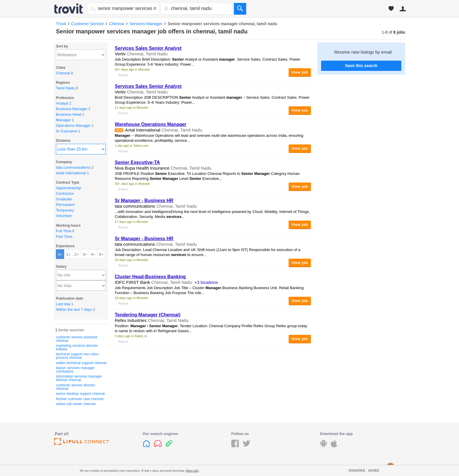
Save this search (361, 66)
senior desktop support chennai (80, 394)
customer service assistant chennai (77, 339)
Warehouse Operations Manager (151, 124)
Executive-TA (137, 162)
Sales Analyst (148, 48)
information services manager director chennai (79, 378)
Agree (374, 470)
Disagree (357, 470)
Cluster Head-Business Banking (150, 277)
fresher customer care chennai (80, 399)
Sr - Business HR (144, 201)
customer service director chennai (76, 387)
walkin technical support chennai (81, 363)
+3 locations (206, 282)
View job (300, 72)
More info (192, 470)
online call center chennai (76, 404)
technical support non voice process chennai (77, 356)
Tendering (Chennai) (148, 315)
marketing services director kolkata (77, 347)
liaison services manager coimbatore (75, 370)
